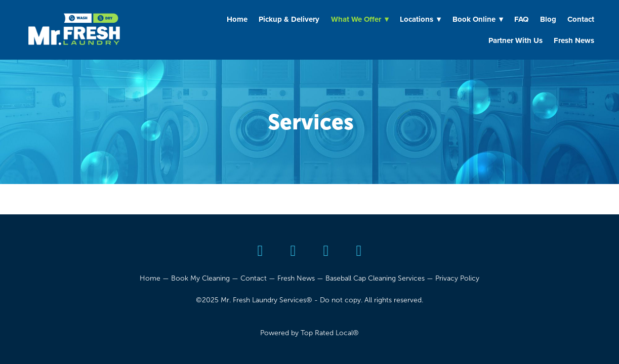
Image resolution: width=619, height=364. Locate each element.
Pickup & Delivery (289, 19)
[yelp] (260, 251)
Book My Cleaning (200, 278)
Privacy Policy (457, 278)
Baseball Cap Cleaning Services (375, 278)
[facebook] (293, 251)
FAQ (521, 19)
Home (237, 19)
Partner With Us (515, 40)
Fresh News (574, 40)
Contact (581, 19)
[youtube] (326, 251)
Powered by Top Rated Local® (309, 333)
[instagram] (359, 251)
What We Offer (360, 19)
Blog (548, 19)
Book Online (478, 19)
